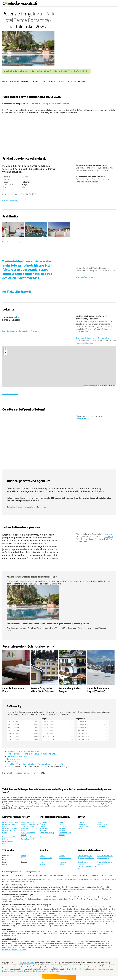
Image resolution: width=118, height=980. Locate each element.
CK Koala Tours (83, 826)
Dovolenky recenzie (27, 963)
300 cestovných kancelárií (63, 498)
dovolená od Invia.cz (79, 969)
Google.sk (6, 969)
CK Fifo (99, 822)
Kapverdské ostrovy (47, 833)
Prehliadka (14, 81)
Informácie (71, 81)
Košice (24, 856)
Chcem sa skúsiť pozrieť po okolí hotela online (92, 338)
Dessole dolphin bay (85, 856)
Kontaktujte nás (83, 419)
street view (87, 321)
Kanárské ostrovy (65, 858)
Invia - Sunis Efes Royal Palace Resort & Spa (29, 838)
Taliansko (62, 828)
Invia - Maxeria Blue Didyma (9, 838)
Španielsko (44, 828)
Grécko (43, 826)
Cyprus (61, 822)
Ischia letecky (13, 761)
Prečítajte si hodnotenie (17, 292)
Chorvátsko (63, 826)
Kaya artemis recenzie (105, 856)
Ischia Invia (31, 507)
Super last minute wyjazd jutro (98, 969)
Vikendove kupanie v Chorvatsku (14, 950)
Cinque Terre (61, 971)
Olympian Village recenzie (103, 859)
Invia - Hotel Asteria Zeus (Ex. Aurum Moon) (30, 825)
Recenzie (51, 81)
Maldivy (62, 864)
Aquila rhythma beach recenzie (86, 859)
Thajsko (43, 864)
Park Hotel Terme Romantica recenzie (23, 751)
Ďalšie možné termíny (10, 201)
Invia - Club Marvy (28, 822)
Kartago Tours (102, 824)
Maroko (62, 856)
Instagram (109, 537)
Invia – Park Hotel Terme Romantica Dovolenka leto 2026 (31, 754)
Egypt (61, 824)
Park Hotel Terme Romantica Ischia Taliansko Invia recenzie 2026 (35, 764)
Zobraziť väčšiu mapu (10, 394)
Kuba (61, 860)
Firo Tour (81, 822)
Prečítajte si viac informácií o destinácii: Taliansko (20, 331)
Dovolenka (26, 81)
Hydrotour (82, 824)
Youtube (46, 969)
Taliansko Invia (41, 507)
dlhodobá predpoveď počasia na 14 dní (28, 536)
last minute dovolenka (32, 971)
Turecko (62, 831)
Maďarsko (63, 837)
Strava (36, 81)
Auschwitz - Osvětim (48, 971)
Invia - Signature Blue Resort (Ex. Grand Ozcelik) (10, 831)
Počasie (81, 81)
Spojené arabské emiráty (65, 834)
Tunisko (43, 831)
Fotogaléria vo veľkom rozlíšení (13, 242)
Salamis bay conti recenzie (84, 863)
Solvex (80, 828)
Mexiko (43, 862)
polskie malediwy (17, 971)
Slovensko (44, 837)
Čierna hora (44, 824)
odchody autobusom (70, 948)
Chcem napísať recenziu (85, 277)
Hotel (5, 81)
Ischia (16, 317)
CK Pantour (101, 826)
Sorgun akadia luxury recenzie (104, 863)
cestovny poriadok (86, 948)
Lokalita (61, 81)
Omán (42, 856)
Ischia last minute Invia (17, 756)
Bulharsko (44, 822)
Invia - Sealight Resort (10, 822)
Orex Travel (100, 919)
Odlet (43, 81)
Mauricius (63, 862)
